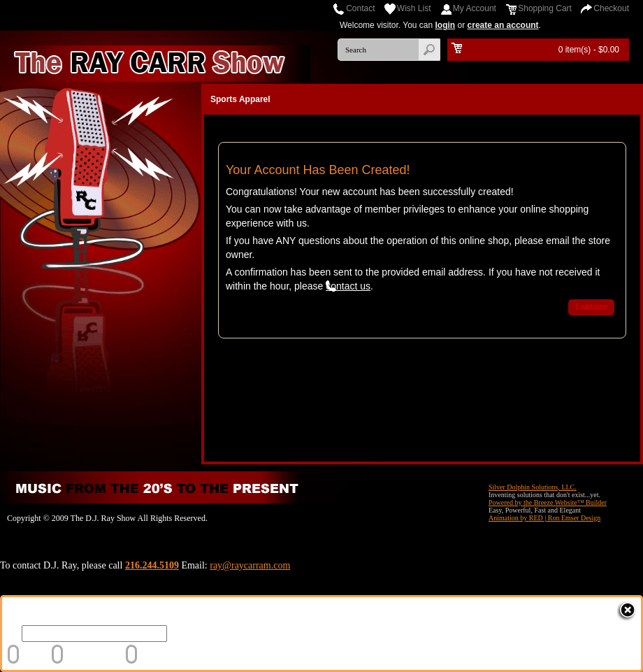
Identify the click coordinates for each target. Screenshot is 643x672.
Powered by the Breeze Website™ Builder (548, 502)
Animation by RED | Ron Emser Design (544, 518)
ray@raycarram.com (250, 565)
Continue (592, 306)
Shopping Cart (545, 8)
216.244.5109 (152, 565)
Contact (360, 8)
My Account (475, 8)
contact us (348, 286)
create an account (503, 25)
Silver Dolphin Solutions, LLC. (533, 487)
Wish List (414, 8)
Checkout (611, 8)
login (446, 25)
